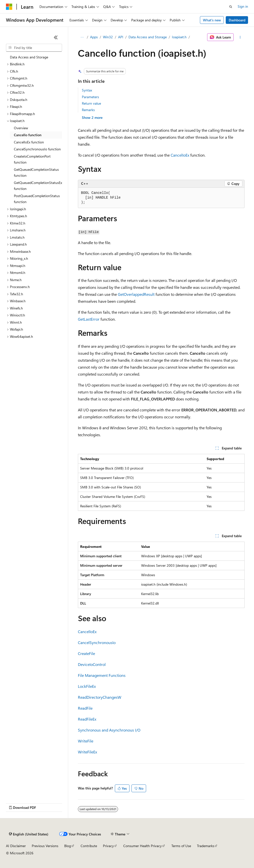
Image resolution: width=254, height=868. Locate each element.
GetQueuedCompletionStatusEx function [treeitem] (38, 186)
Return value (91, 103)
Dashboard (237, 20)
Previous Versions (45, 846)
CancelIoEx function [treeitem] (29, 142)
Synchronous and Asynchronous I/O (109, 730)
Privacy (108, 846)
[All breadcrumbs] (82, 37)
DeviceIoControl (92, 664)
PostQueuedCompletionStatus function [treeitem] (37, 199)
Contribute (89, 846)
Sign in (243, 6)
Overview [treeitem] (21, 128)
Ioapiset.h (179, 37)
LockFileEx (87, 686)
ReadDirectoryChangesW (100, 697)
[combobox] (34, 48)
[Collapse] (56, 37)
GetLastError (89, 319)
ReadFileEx (87, 719)
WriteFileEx (87, 752)
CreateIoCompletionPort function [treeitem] (32, 159)
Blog (68, 846)
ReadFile (85, 708)
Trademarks (206, 846)
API (121, 37)
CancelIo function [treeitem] (28, 135)
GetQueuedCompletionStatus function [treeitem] (36, 173)
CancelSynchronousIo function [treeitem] (37, 149)
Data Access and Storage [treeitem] (29, 57)
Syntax (87, 90)
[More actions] (240, 37)
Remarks (88, 110)
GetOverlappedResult (136, 294)
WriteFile (86, 741)
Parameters (90, 97)
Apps (94, 37)
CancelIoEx (180, 155)
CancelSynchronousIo (97, 642)
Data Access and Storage (148, 37)
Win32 (108, 37)
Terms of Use (181, 846)
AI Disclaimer (16, 846)
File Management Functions (102, 675)
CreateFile (86, 653)
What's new (212, 20)
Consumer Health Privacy (143, 846)
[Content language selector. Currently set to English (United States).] (29, 834)
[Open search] (231, 7)
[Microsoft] (9, 7)
